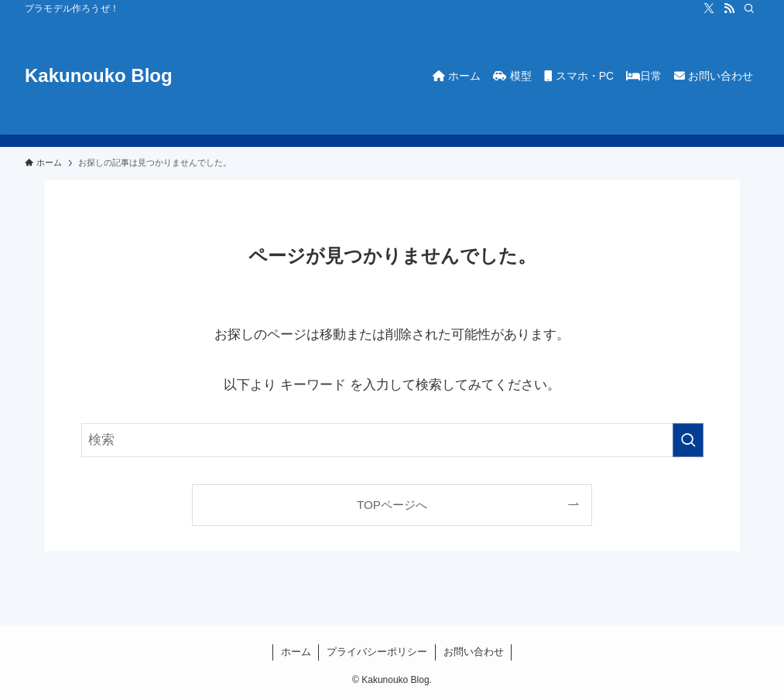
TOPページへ (392, 505)
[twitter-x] (709, 9)
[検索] (749, 9)
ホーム (296, 652)
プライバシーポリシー (377, 652)
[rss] (729, 9)
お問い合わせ (474, 652)
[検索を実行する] (688, 440)
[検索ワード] (392, 440)
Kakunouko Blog (99, 76)
